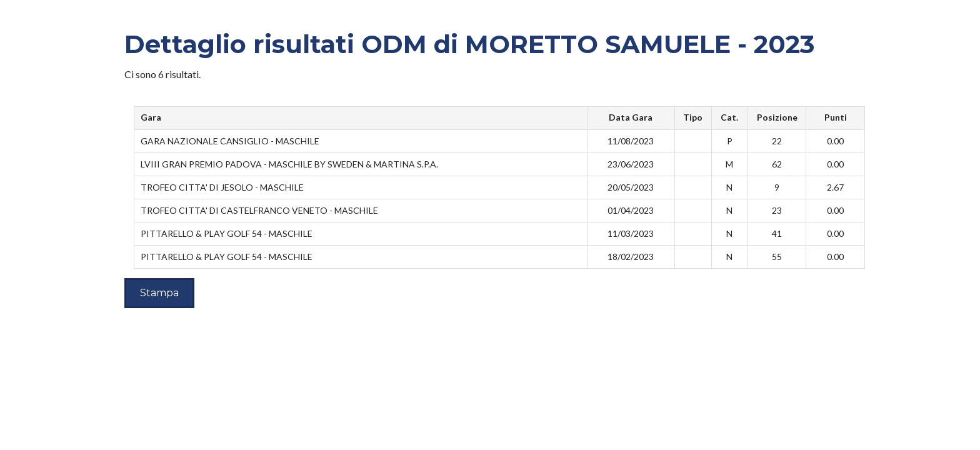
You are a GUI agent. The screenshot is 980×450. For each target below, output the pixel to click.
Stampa (159, 293)
